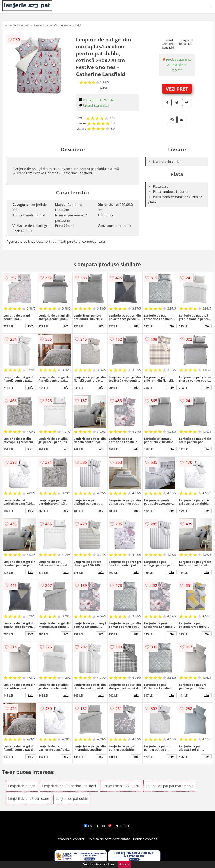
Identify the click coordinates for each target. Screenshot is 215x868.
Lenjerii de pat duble (72, 798)
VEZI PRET (177, 89)
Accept (125, 864)
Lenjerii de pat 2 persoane (29, 798)
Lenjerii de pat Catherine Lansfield (57, 25)
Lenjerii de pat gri (22, 786)
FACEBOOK (94, 826)
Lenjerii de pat (18, 25)
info (31, 326)
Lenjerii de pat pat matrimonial (170, 786)
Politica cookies (145, 839)
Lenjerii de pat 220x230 (121, 786)
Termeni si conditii (70, 839)
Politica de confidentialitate (109, 839)
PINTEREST (119, 826)
